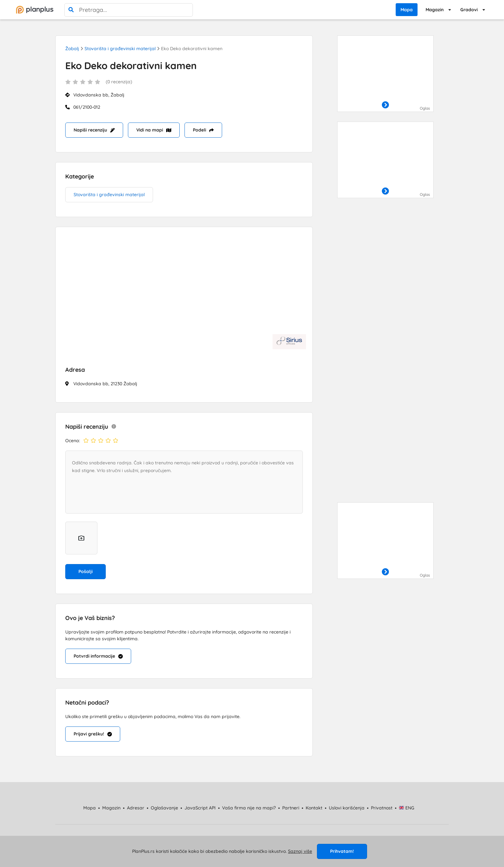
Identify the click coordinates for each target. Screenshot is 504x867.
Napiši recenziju (94, 130)
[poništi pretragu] (186, 10)
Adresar (136, 808)
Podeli (203, 130)
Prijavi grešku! (93, 734)
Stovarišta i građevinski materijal (120, 49)
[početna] (35, 10)
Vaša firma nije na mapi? (249, 808)
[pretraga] (71, 10)
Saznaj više (300, 851)
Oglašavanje (164, 808)
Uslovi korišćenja (347, 808)
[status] (184, 86)
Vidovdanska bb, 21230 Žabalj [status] (105, 384)
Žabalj (72, 49)
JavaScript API (200, 808)
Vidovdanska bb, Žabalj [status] (99, 95)
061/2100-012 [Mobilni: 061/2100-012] (87, 107)
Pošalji (85, 571)
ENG (407, 808)
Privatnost (382, 808)
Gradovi (469, 10)
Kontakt (314, 808)
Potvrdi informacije (98, 656)
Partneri (291, 808)
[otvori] (385, 105)
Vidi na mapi (154, 130)
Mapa (407, 10)
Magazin (435, 10)
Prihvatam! (342, 851)
